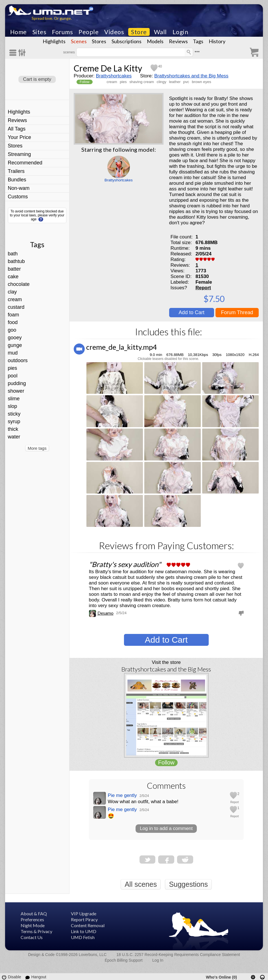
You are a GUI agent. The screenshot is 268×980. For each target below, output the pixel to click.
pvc (186, 82)
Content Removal (88, 925)
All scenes (141, 884)
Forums (62, 32)
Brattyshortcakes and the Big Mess (191, 76)
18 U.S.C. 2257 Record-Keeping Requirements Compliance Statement (178, 955)
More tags (37, 448)
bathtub (16, 261)
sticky (14, 414)
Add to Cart (192, 312)
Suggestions (188, 884)
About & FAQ (34, 913)
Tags (198, 41)
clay (12, 292)
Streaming (19, 154)
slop (13, 406)
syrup (14, 421)
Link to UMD (84, 931)
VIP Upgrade (84, 913)
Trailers (16, 171)
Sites (40, 32)
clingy (162, 82)
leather (175, 82)
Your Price (19, 137)
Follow (85, 82)
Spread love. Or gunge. (52, 18)
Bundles (17, 180)
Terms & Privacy (36, 931)
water (14, 437)
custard (16, 307)
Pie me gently (122, 795)
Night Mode (33, 925)
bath (13, 254)
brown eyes (201, 82)
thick (13, 429)
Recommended (25, 163)
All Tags (17, 129)
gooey (15, 338)
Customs (18, 197)
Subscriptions (127, 41)
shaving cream (142, 82)
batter (14, 269)
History (217, 41)
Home (18, 32)
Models (155, 41)
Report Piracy (84, 919)
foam (14, 315)
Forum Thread (237, 312)
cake (13, 277)
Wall (160, 32)
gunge (15, 345)
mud (13, 353)
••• (197, 52)
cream (15, 299)
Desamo (105, 613)
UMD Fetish (83, 937)
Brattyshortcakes (114, 76)
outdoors (18, 360)
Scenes (79, 41)
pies (13, 368)
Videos (114, 32)
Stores (99, 41)
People (89, 32)
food (13, 322)
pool (13, 376)
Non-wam (19, 188)
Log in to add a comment (166, 828)
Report (203, 288)
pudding (17, 383)
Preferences (32, 919)
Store (139, 32)
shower (16, 391)
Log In (158, 960)
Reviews (178, 41)
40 (160, 66)
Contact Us (32, 937)
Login (180, 32)
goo (12, 330)
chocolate (19, 284)
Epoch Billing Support (124, 960)
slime (14, 399)
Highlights (54, 41)
